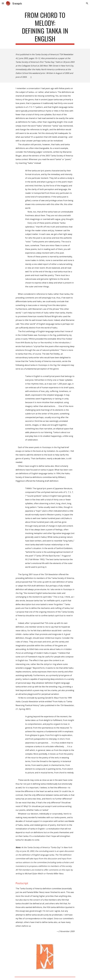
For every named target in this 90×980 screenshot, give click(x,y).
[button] (3, 3)
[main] (45, 28)
